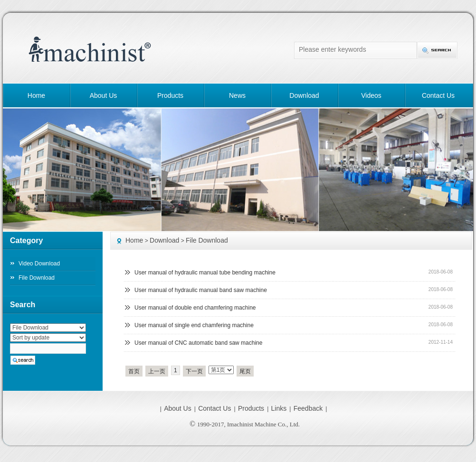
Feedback (308, 408)
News (237, 95)
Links (279, 408)
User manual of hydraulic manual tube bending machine (205, 273)
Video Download (39, 264)
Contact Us (438, 95)
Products (170, 95)
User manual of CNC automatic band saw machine (198, 343)
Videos (371, 95)
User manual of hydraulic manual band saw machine (201, 290)
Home (36, 95)
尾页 (245, 371)
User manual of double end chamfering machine (195, 308)
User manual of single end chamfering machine (194, 325)
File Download (207, 240)
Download (304, 95)
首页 (134, 371)
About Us (104, 95)
